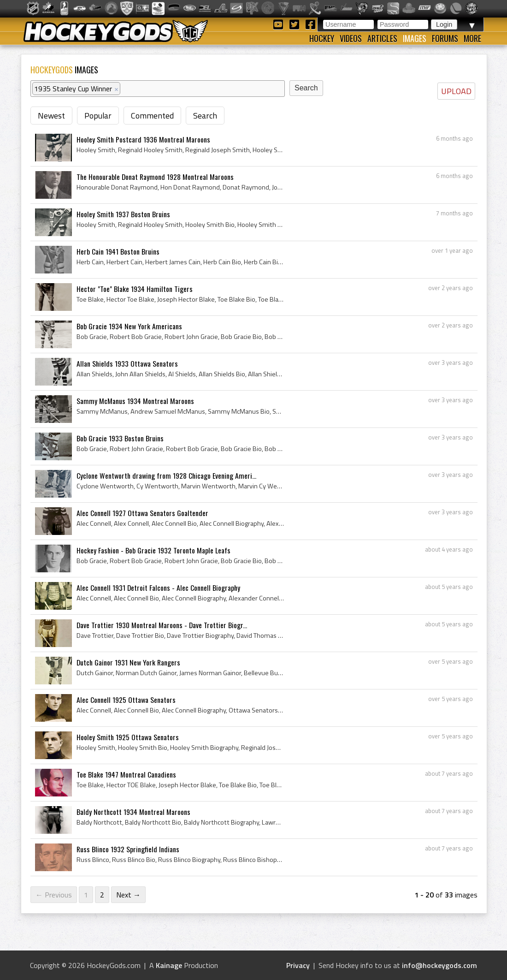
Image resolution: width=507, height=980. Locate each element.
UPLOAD (456, 91)
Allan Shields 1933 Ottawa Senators (127, 363)
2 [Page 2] (102, 895)
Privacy (298, 965)
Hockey (322, 38)
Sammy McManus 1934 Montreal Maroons (135, 401)
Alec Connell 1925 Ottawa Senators (126, 700)
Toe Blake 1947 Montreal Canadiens (126, 774)
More (472, 38)
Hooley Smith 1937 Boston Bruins (123, 214)
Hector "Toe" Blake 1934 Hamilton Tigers (135, 289)
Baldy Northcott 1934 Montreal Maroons (133, 812)
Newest (51, 116)
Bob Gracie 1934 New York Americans (129, 326)
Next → (128, 895)
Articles (382, 38)
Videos (351, 38)
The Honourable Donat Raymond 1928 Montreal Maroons (155, 177)
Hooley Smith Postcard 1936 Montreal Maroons (143, 139)
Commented (152, 116)
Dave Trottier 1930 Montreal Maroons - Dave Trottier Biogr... (162, 625)
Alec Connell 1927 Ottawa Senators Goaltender (142, 513)
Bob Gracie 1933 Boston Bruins (120, 438)
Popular (98, 116)
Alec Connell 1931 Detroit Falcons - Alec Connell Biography (158, 588)
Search (205, 116)
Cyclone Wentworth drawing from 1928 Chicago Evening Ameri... (166, 475)
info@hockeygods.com (439, 965)
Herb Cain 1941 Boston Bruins (118, 251)
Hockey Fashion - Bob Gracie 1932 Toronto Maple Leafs (153, 550)
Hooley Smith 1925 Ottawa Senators (128, 737)
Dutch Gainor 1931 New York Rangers (128, 662)
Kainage (169, 965)
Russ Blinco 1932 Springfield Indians (128, 849)
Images (415, 38)
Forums (445, 38)
